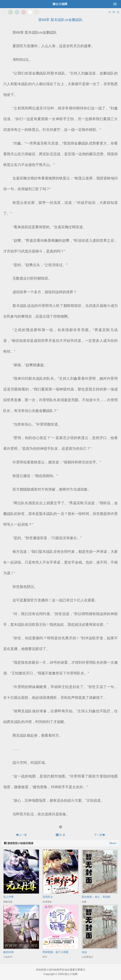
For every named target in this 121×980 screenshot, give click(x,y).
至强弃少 (48, 897)
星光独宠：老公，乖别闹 (96, 897)
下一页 (100, 835)
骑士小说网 (60, 4)
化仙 (84, 952)
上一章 (21, 835)
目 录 (60, 835)
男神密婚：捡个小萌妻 (56, 952)
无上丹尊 (8, 897)
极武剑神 (8, 952)
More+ (113, 843)
